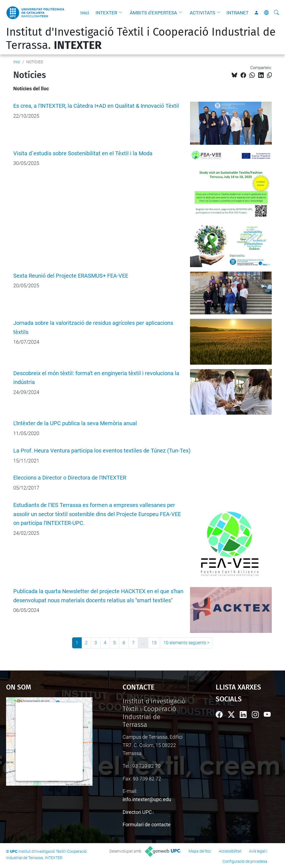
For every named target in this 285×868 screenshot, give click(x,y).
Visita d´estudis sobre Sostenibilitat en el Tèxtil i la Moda (83, 153)
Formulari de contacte (147, 824)
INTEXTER (106, 13)
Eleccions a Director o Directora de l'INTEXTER (70, 478)
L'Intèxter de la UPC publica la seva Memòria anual (75, 423)
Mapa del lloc (200, 851)
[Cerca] (276, 13)
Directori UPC (137, 812)
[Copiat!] (269, 75)
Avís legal (257, 851)
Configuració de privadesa (245, 861)
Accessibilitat (230, 851)
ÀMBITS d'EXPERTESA (153, 13)
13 (154, 643)
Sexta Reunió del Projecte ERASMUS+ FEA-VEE (71, 276)
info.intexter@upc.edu (147, 799)
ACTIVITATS (202, 13)
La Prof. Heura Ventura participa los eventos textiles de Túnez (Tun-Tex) (102, 451)
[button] (122, 13)
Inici (85, 13)
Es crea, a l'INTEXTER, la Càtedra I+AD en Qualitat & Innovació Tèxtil (96, 106)
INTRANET (237, 13)
